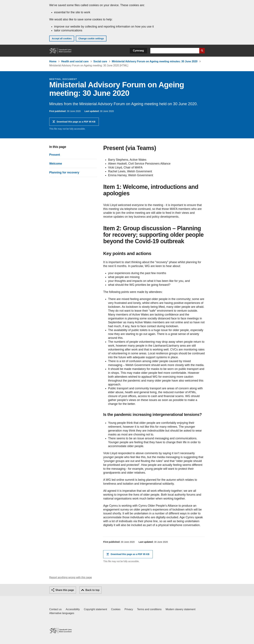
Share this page (65, 590)
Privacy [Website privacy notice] (129, 609)
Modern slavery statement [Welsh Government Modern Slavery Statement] (180, 609)
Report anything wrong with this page (71, 577)
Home (53, 61)
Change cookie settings (91, 39)
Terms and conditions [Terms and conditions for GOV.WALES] (149, 609)
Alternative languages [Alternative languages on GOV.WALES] (62, 613)
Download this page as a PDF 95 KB (76, 123)
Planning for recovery (64, 172)
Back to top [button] (92, 590)
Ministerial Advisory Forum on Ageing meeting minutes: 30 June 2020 (155, 61)
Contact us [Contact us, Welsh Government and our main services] (55, 609)
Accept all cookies (62, 39)
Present (55, 155)
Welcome (56, 164)
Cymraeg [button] (138, 51)
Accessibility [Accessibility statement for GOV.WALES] (73, 609)
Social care (100, 61)
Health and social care (75, 61)
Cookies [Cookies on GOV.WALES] (116, 609)
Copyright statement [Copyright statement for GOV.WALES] (95, 609)
